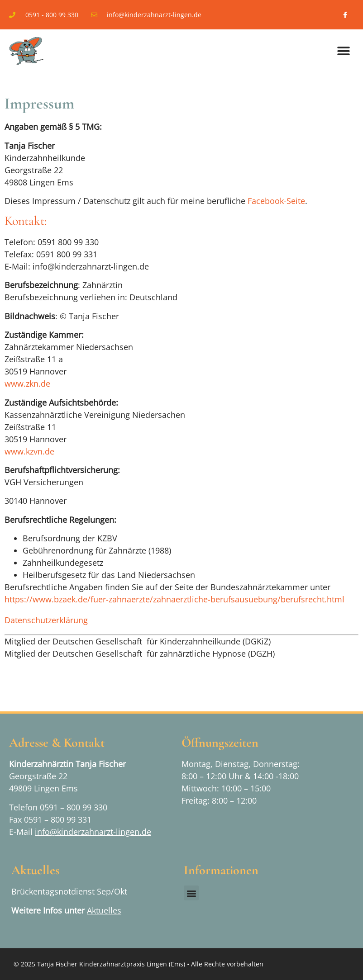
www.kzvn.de (29, 451)
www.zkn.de (27, 383)
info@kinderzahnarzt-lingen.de (93, 832)
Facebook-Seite (276, 201)
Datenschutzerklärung (46, 620)
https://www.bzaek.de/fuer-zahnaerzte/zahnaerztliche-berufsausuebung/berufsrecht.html (174, 599)
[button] (344, 51)
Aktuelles (104, 910)
